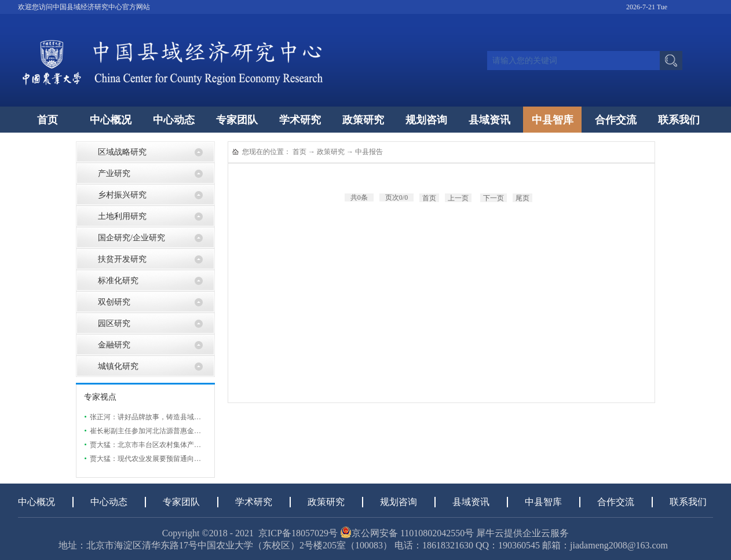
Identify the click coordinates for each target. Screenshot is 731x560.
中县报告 (369, 152)
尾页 (522, 198)
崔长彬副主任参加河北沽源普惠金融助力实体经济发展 (173, 431)
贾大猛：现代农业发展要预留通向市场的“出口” (162, 459)
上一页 (458, 198)
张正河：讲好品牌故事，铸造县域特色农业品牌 (163, 417)
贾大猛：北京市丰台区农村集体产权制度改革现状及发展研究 (184, 445)
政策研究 (331, 152)
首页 (47, 120)
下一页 (494, 198)
